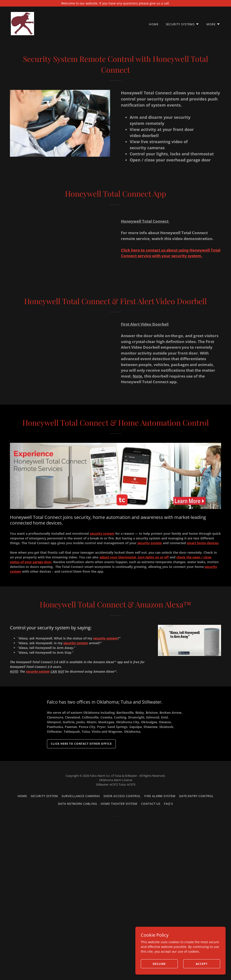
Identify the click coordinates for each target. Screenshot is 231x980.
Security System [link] (44, 796)
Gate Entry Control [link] (196, 796)
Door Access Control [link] (122, 796)
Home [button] (22, 796)
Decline (159, 964)
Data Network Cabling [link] (77, 804)
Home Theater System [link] (119, 804)
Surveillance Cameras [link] (81, 796)
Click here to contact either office (81, 744)
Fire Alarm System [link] (160, 796)
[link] (23, 23)
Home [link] (154, 24)
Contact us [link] (151, 804)
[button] (183, 24)
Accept (202, 964)
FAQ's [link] (169, 804)
